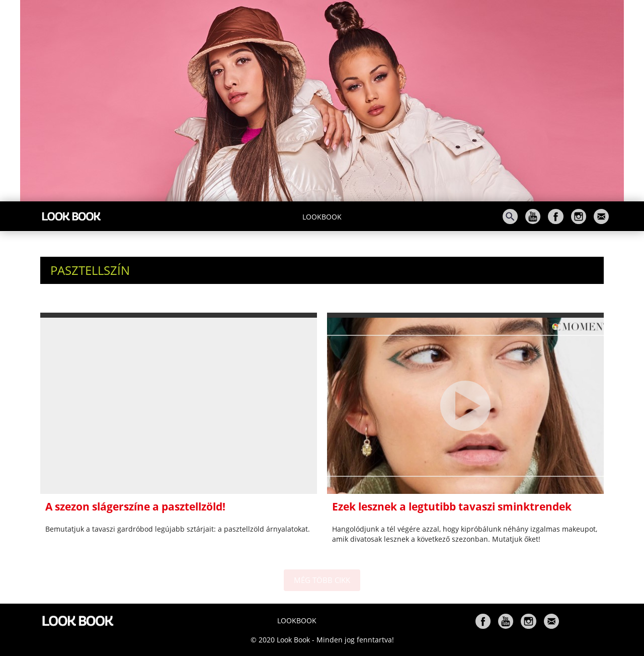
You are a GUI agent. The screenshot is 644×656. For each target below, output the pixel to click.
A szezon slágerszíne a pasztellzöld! (135, 506)
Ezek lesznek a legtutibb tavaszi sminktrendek (452, 506)
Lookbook (322, 217)
